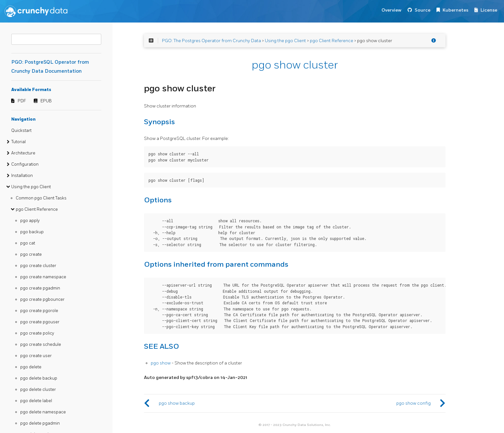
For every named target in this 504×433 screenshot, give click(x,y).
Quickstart (21, 131)
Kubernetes (455, 10)
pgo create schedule (41, 345)
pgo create (31, 254)
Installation (22, 176)
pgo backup (32, 232)
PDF (22, 101)
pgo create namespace (43, 277)
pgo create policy (37, 333)
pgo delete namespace (43, 412)
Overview (392, 10)
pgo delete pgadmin (40, 423)
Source (423, 10)
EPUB (46, 101)
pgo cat (28, 243)
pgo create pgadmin (40, 288)
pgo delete (31, 367)
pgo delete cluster (38, 390)
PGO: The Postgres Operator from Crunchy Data (212, 41)
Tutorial (18, 142)
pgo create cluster (38, 266)
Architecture (23, 153)
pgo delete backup (39, 378)
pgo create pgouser (40, 322)
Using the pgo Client (31, 187)
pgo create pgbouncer (42, 299)
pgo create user (36, 356)
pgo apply (30, 221)
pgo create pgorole (39, 311)
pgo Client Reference (37, 209)
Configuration (25, 164)
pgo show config (414, 403)
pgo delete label (36, 401)
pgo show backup (177, 403)
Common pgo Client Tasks (41, 198)
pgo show (161, 363)
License (489, 10)
